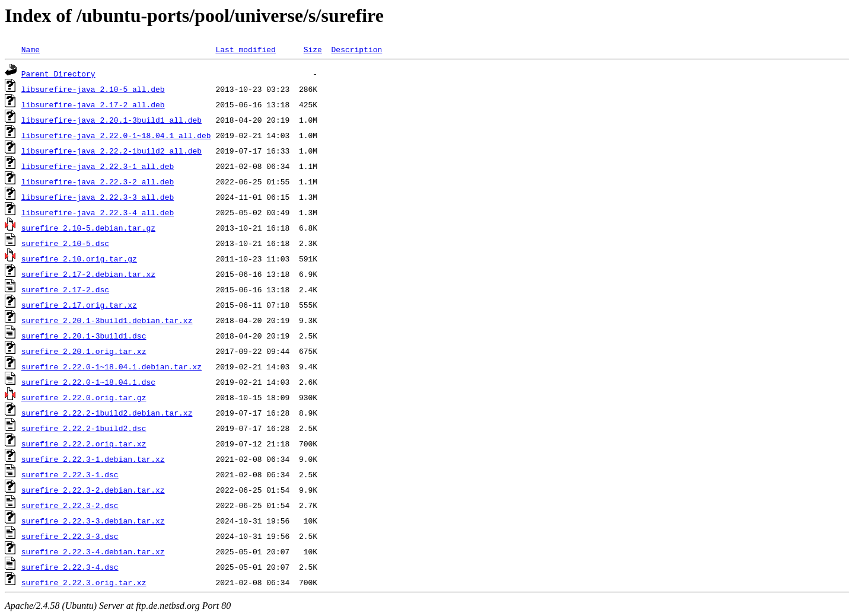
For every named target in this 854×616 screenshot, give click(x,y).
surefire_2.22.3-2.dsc (70, 505)
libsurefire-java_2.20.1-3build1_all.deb (111, 120)
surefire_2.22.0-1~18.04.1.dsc (88, 382)
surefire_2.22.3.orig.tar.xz (84, 582)
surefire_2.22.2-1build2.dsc (84, 428)
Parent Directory (58, 74)
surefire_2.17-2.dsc (65, 289)
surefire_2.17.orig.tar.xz (79, 305)
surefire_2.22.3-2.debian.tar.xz (93, 490)
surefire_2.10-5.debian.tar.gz (88, 228)
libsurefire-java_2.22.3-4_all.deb (98, 212)
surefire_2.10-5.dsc (65, 243)
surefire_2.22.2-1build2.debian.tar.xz (107, 413)
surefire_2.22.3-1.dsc (70, 474)
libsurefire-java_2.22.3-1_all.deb (98, 166)
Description (356, 49)
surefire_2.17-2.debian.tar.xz (88, 274)
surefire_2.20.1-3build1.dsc (84, 336)
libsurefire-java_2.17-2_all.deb (93, 104)
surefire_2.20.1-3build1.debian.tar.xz (107, 320)
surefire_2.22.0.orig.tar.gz (84, 397)
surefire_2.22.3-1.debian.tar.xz (93, 459)
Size (313, 49)
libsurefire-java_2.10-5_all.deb (93, 89)
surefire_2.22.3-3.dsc (70, 536)
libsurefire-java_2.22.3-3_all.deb (98, 197)
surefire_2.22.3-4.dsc (70, 567)
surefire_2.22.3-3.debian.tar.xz (93, 521)
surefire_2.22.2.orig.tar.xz (84, 443)
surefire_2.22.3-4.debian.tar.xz (93, 551)
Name (31, 49)
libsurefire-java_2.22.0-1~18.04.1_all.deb (116, 135)
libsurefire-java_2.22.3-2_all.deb (98, 181)
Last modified (245, 49)
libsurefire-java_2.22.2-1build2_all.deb (111, 151)
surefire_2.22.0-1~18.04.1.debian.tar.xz (111, 366)
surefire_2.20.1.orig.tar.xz (84, 351)
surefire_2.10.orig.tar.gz (79, 258)
